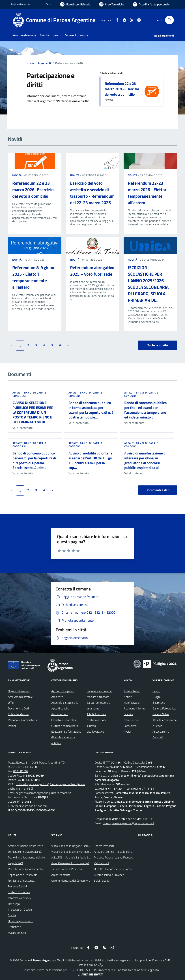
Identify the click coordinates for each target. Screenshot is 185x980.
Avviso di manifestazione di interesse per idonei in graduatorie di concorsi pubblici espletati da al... (145, 460)
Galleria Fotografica (164, 708)
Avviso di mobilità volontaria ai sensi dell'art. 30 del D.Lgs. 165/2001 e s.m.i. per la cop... (91, 460)
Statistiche (14, 927)
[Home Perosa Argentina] (56, 20)
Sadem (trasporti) (104, 846)
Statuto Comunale (19, 892)
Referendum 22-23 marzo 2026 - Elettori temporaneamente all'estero (148, 193)
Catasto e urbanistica (64, 720)
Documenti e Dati (18, 708)
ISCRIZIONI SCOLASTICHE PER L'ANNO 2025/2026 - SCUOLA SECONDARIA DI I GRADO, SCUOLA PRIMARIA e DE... (148, 284)
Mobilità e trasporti (98, 697)
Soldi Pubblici (102, 881)
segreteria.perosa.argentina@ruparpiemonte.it (43, 793)
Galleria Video (161, 714)
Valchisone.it (102, 863)
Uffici (11, 703)
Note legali (14, 904)
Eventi (156, 691)
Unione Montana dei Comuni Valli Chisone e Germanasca (85, 881)
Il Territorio (159, 703)
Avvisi (127, 732)
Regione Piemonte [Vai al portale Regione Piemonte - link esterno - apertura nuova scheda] (21, 4)
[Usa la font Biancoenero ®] (75, 4)
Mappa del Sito (17, 933)
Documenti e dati (158, 490)
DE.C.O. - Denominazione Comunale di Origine (121, 869)
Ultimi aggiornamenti (21, 921)
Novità (17, 175)
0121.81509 (21, 771)
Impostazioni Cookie (20, 909)
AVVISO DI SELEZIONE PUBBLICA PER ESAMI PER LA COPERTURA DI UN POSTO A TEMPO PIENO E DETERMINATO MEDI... (33, 412)
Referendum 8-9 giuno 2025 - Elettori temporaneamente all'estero (33, 277)
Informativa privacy (20, 898)
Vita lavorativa (95, 732)
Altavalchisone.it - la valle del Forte (115, 852)
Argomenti (44, 63)
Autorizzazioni (60, 714)
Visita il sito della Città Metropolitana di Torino (79, 852)
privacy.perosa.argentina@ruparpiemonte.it (128, 823)
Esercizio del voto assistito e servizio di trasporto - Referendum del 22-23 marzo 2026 (92, 193)
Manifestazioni (132, 703)
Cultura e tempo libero (65, 726)
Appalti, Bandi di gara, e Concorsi (30, 394)
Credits (12, 915)
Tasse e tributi (132, 691)
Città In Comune (87, 965)
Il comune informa (134, 708)
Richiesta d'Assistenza (21, 881)
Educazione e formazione (66, 732)
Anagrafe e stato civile (65, 703)
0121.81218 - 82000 (25, 767)
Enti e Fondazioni (18, 714)
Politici (12, 726)
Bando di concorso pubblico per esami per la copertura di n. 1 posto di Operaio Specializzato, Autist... (34, 460)
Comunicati (130, 726)
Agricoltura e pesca (63, 691)
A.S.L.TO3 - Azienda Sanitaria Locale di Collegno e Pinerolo (86, 857)
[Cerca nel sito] (169, 20)
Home (30, 63)
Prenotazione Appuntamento (25, 869)
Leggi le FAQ (15, 863)
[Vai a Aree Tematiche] (112, 4)
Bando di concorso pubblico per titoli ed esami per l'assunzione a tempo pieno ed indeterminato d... (146, 410)
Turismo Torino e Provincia (67, 869)
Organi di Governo (19, 691)
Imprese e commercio (99, 691)
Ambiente (57, 697)
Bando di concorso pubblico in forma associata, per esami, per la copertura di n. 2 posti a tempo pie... (91, 410)
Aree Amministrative (20, 697)
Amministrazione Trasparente (25, 846)
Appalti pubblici (60, 708)
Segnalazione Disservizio (23, 875)
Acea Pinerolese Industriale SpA (70, 863)
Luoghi (156, 697)
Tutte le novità (158, 345)
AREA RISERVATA (90, 974)
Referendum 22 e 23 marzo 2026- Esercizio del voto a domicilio (122, 89)
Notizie (128, 697)
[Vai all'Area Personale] (151, 4)
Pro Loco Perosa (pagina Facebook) (115, 857)
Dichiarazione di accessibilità (25, 852)
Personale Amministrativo (23, 720)
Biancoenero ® (107, 970)
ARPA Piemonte (61, 875)
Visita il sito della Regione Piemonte (73, 846)
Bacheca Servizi (17, 886)
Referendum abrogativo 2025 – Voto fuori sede (92, 271)
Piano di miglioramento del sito (26, 857)
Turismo (91, 726)
